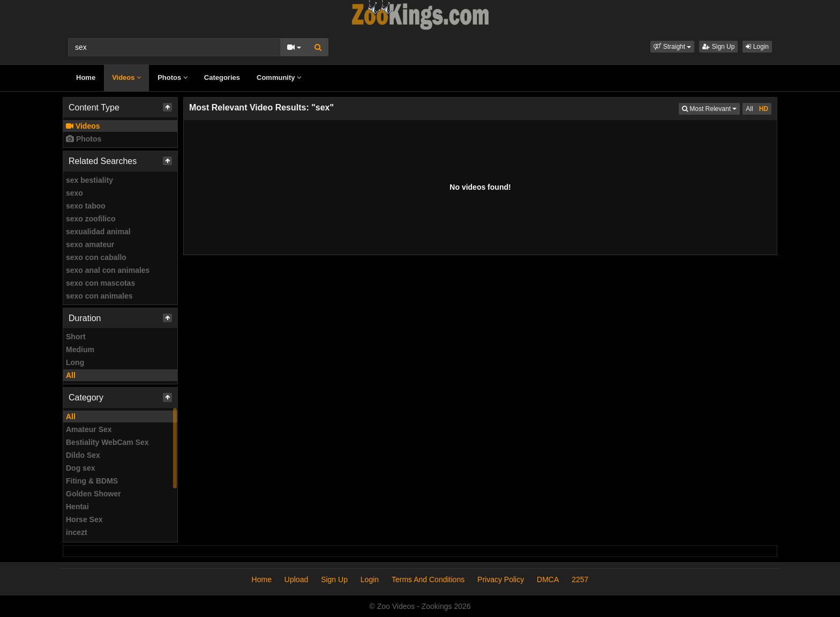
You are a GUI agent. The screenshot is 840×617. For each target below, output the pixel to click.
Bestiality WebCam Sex (107, 442)
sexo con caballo (96, 257)
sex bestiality (89, 180)
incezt (77, 532)
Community (279, 77)
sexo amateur (90, 244)
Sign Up (718, 47)
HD (764, 109)
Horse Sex (84, 519)
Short (76, 337)
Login (757, 47)
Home (86, 77)
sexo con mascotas (100, 283)
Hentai (77, 507)
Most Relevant (711, 108)
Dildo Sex (83, 455)
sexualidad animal (98, 232)
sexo (74, 193)
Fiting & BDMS (92, 481)
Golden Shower (93, 494)
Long (75, 362)
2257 (580, 579)
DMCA (548, 579)
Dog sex (80, 468)
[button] (672, 47)
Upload (296, 579)
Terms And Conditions (428, 579)
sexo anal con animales (108, 270)
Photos (172, 77)
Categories (222, 77)
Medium (80, 350)
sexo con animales (99, 296)
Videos (126, 77)
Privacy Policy (501, 579)
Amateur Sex (89, 429)
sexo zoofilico (91, 219)
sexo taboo (86, 206)
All (71, 375)
